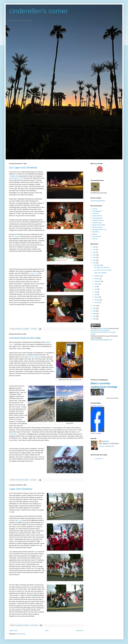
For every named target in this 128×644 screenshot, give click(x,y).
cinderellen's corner (38, 11)
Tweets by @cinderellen (98, 201)
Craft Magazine (97, 211)
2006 (94, 319)
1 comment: (34, 329)
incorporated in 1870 (16, 178)
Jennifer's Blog (97, 223)
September (98, 281)
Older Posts (80, 631)
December (98, 265)
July (96, 287)
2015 (94, 255)
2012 (94, 263)
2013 (94, 260)
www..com (99, 459)
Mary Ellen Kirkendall (96, 406)
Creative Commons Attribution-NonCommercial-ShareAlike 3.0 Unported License (103, 332)
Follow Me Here (97, 216)
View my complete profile (107, 446)
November (98, 276)
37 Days (95, 209)
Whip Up (95, 239)
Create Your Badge (96, 433)
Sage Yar (18, 520)
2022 (94, 247)
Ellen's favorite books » (113, 398)
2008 (94, 314)
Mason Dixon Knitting (99, 225)
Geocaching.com (97, 218)
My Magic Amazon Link (99, 230)
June (96, 289)
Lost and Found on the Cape (25, 338)
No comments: (34, 625)
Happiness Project (98, 220)
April (96, 295)
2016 (94, 252)
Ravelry (95, 234)
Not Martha (96, 232)
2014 (94, 258)
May (96, 292)
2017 (94, 250)
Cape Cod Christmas (21, 489)
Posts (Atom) (21, 634)
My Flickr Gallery (97, 227)
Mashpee (13, 176)
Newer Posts (13, 631)
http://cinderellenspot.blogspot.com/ (101, 340)
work (95, 328)
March (96, 297)
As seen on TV (34, 273)
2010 (94, 308)
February (97, 300)
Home (47, 631)
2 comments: (33, 480)
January (97, 302)
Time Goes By (97, 236)
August (97, 284)
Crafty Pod (96, 213)
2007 (94, 316)
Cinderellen (105, 441)
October (97, 279)
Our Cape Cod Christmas (23, 168)
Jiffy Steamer (16, 236)
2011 (94, 306)
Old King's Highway (34, 357)
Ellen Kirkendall (103, 328)
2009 (94, 311)
